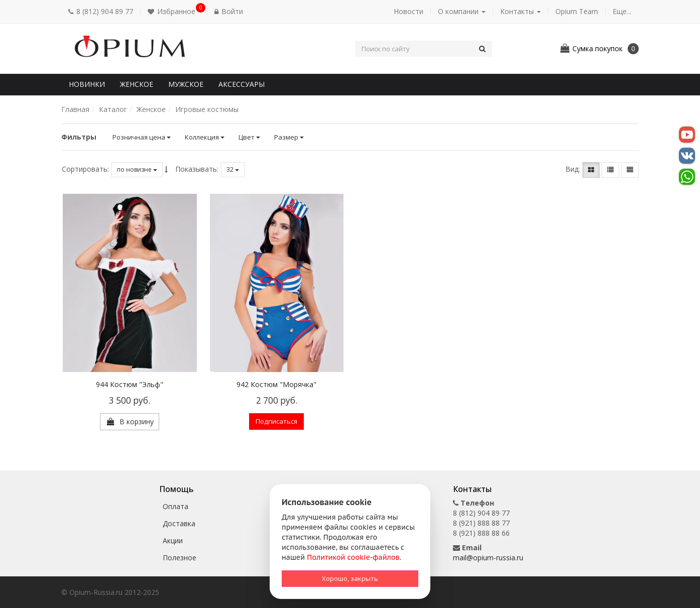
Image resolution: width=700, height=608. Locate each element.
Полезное (180, 558)
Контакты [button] (520, 11)
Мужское (186, 84)
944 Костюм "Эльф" (130, 384)
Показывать (196, 169)
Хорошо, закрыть (350, 578)
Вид (572, 169)
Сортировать (85, 169)
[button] (174, 12)
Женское (137, 84)
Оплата (176, 506)
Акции (173, 540)
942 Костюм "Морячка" (276, 384)
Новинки (87, 84)
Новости (409, 11)
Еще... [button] (622, 11)
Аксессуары (242, 84)
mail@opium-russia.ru (488, 558)
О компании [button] (462, 11)
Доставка (179, 523)
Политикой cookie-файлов (353, 557)
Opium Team (577, 11)
